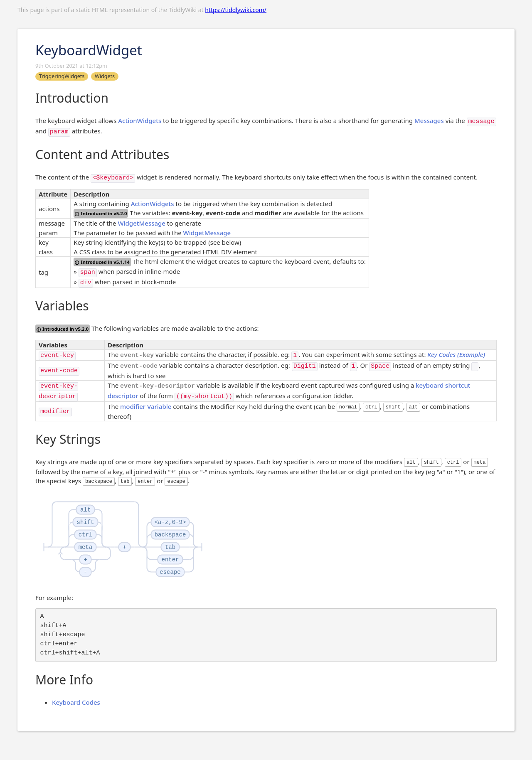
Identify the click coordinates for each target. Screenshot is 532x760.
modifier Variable (146, 406)
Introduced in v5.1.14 (102, 262)
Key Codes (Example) (456, 354)
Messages (429, 121)
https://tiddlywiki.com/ (236, 10)
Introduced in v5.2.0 (101, 213)
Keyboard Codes (76, 702)
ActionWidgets (140, 121)
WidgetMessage (142, 223)
